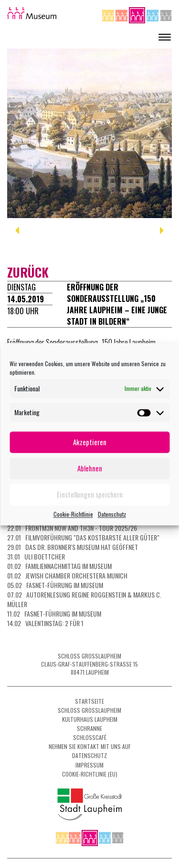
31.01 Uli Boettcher (36, 556)
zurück (28, 272)
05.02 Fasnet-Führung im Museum (55, 585)
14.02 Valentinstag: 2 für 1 (45, 623)
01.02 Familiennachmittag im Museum (59, 566)
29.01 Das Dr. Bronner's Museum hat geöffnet (73, 547)
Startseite (89, 701)
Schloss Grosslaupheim (89, 710)
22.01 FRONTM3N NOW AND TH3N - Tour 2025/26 (72, 528)
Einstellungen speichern (90, 494)
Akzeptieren (90, 442)
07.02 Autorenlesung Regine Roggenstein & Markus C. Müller (84, 599)
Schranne (89, 728)
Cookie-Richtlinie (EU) (90, 774)
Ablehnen (90, 468)
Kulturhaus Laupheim (90, 719)
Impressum (89, 765)
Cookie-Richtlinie (73, 514)
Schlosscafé (90, 737)
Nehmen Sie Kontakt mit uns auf (90, 746)
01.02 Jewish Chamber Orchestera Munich (67, 575)
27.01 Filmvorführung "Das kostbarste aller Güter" (83, 537)
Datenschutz (112, 514)
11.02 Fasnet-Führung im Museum (54, 614)
